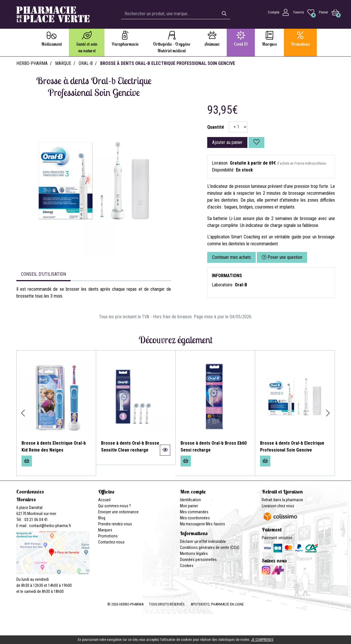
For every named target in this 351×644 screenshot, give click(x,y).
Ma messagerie (192, 524)
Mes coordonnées (195, 518)
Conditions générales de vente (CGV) (210, 547)
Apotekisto (217, 604)
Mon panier (189, 506)
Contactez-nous (111, 542)
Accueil (104, 500)
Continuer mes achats (231, 257)
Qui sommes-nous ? (115, 506)
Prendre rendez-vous (115, 524)
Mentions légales (194, 554)
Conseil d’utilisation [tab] (43, 274)
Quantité (216, 127)
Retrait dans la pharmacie (282, 500)
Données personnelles (198, 560)
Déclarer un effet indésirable (203, 541)
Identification (190, 500)
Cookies (187, 566)
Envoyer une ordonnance (118, 512)
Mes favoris (215, 524)
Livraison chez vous (278, 506)
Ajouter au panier (227, 142)
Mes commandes (194, 512)
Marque (63, 63)
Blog (102, 518)
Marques (105, 530)
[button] (23, 413)
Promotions (108, 536)
